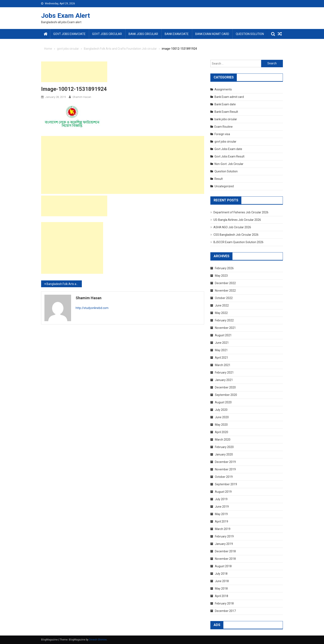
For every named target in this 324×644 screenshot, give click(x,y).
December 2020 (225, 387)
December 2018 (225, 551)
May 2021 (221, 350)
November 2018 (225, 559)
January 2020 (224, 454)
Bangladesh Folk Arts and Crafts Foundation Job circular (64, 284)
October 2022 (224, 298)
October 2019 (224, 477)
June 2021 (222, 343)
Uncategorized (224, 186)
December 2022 (225, 283)
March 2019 (223, 529)
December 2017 (225, 611)
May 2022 (221, 313)
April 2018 (222, 596)
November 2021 (225, 328)
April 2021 (222, 358)
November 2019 (225, 469)
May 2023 (221, 276)
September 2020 (226, 395)
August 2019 (223, 492)
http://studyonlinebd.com (92, 308)
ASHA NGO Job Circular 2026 (232, 227)
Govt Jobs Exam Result (229, 156)
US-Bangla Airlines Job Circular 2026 (237, 220)
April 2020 (222, 432)
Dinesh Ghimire (98, 640)
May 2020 (221, 425)
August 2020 (223, 402)
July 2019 (221, 499)
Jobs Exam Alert (66, 16)
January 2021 (224, 380)
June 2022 (222, 305)
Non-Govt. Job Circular (229, 164)
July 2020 (221, 410)
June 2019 (222, 507)
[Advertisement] (74, 72)
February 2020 (224, 447)
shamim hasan (82, 97)
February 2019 (224, 536)
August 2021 (223, 335)
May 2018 (221, 589)
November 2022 (225, 291)
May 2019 (221, 514)
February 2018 (224, 603)
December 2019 (225, 462)
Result (219, 179)
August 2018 (223, 566)
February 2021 (224, 372)
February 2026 (224, 268)
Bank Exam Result (226, 112)
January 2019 (224, 544)
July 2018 (221, 574)
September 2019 (226, 484)
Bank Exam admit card (212, 34)
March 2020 (223, 440)
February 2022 (224, 320)
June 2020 (222, 417)
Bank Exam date (177, 34)
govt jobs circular (107, 34)
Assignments (223, 89)
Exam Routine (224, 127)
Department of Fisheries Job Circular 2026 (241, 212)
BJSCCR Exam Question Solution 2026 (238, 242)
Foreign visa (222, 134)
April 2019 (222, 521)
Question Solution (250, 34)
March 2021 (223, 365)
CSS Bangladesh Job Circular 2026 (236, 235)
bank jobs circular (143, 34)
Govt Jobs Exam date (69, 34)
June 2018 (222, 581)
